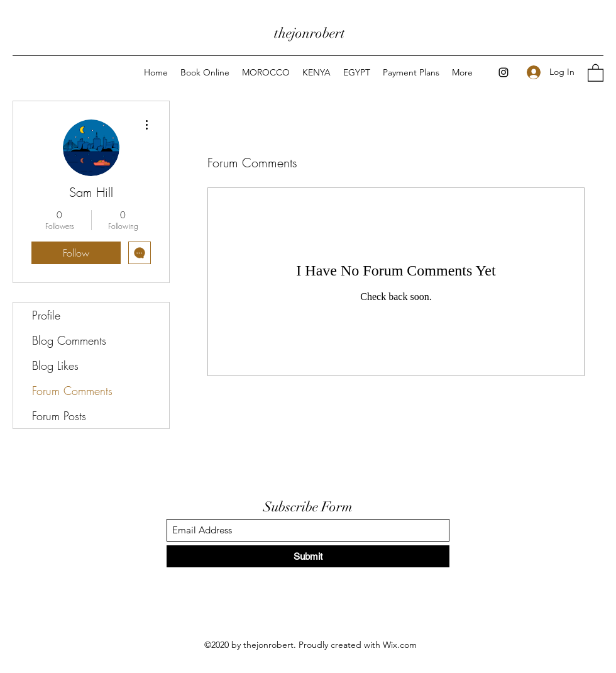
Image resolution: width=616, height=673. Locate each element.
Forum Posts (59, 416)
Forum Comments (72, 391)
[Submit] (308, 556)
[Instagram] (503, 72)
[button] (596, 72)
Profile (46, 315)
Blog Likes (55, 365)
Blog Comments (69, 340)
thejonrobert (310, 33)
